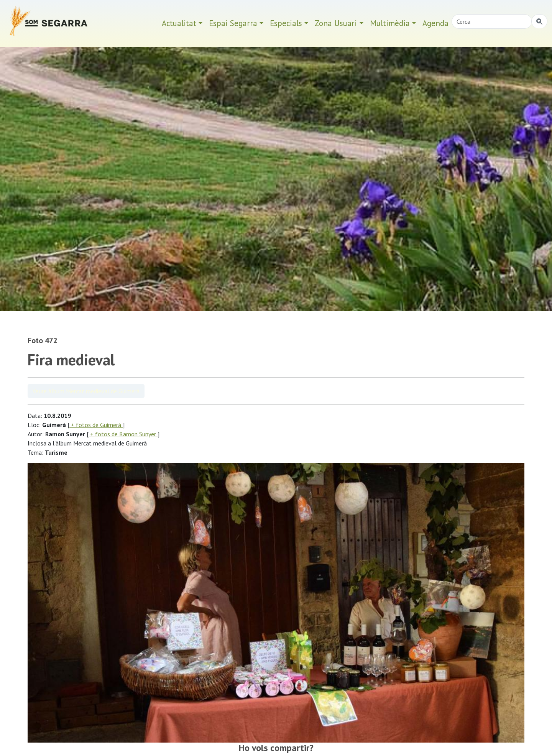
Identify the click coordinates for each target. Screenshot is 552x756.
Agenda (435, 23)
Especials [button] (286, 23)
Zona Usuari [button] (336, 23)
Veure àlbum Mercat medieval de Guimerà (86, 391)
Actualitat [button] (179, 23)
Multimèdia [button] (390, 23)
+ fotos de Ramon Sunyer (123, 434)
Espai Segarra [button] (233, 23)
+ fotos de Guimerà (96, 425)
